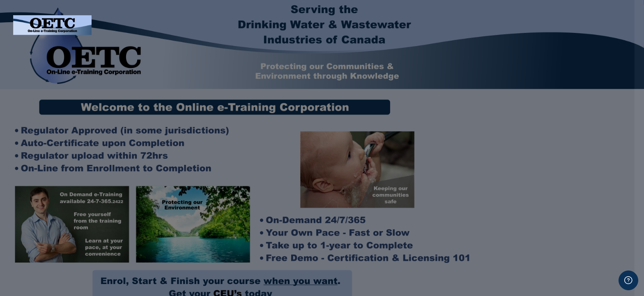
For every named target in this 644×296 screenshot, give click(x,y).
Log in (558, 176)
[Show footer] (628, 280)
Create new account (557, 277)
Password (498, 113)
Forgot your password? (602, 153)
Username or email (511, 72)
